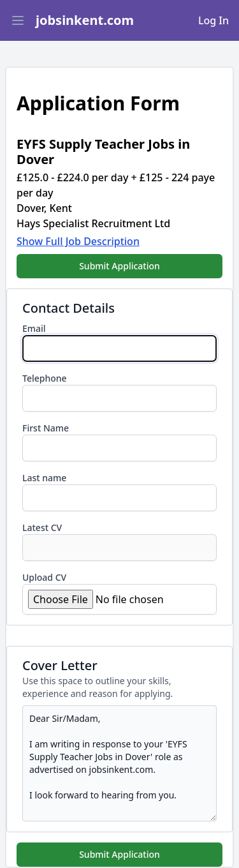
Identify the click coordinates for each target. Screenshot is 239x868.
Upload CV (44, 577)
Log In (214, 20)
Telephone (45, 378)
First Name (46, 428)
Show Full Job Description (78, 241)
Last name (44, 478)
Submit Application (119, 266)
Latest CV (42, 528)
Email (34, 328)
